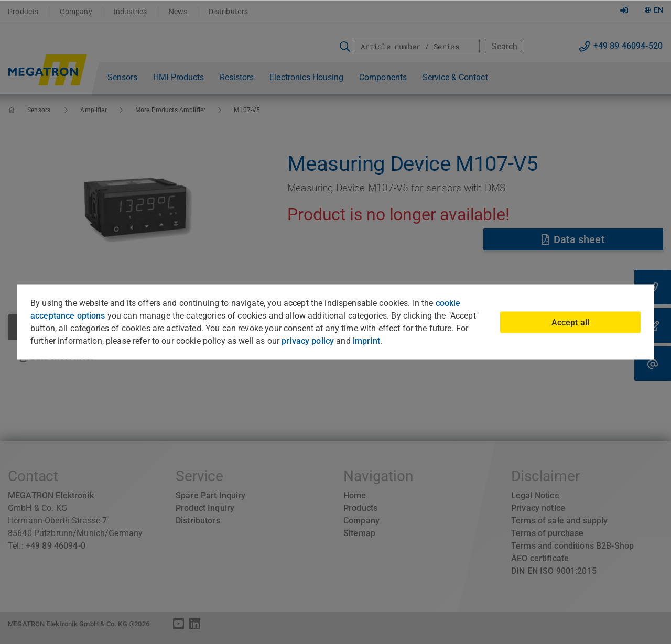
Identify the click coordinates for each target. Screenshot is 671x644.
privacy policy (308, 341)
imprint (366, 341)
